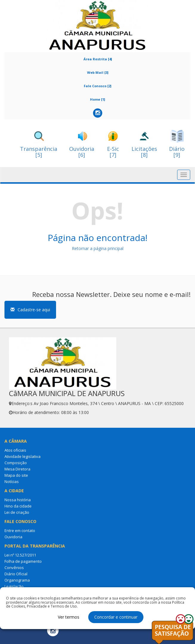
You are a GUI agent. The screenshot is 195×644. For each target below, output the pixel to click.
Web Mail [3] (98, 72)
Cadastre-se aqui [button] (30, 310)
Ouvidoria (13, 537)
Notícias (12, 482)
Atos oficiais (15, 450)
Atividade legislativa (23, 456)
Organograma (17, 580)
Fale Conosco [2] (97, 86)
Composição (16, 463)
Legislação (14, 586)
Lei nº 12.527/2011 (20, 555)
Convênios (14, 568)
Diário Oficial (16, 574)
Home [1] (97, 99)
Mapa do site (16, 475)
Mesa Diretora (17, 469)
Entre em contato (20, 530)
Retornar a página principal (98, 248)
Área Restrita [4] (98, 59)
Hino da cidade (18, 506)
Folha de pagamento (23, 561)
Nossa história (18, 500)
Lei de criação (17, 512)
